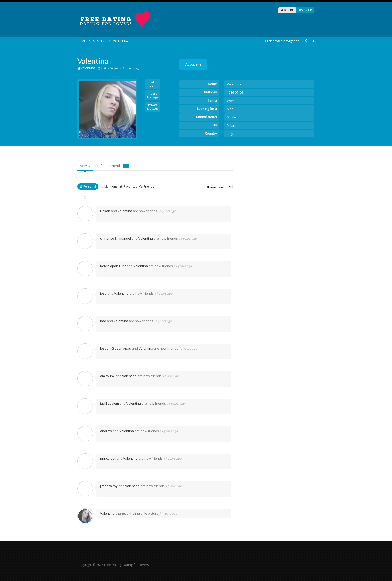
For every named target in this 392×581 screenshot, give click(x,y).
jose (103, 293)
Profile (100, 166)
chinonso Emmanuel (116, 238)
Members (99, 41)
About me (193, 64)
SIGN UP (305, 10)
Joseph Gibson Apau (116, 348)
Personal (90, 187)
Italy (230, 134)
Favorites (130, 187)
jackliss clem (110, 403)
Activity (85, 166)
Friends (120, 166)
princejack (108, 458)
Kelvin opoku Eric (113, 266)
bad (103, 321)
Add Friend (153, 84)
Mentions (111, 187)
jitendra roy (109, 486)
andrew (106, 431)
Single (232, 117)
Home (82, 41)
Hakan (105, 211)
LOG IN (287, 10)
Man (230, 109)
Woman (233, 101)
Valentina (121, 41)
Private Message (153, 107)
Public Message (153, 95)
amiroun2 (107, 376)
